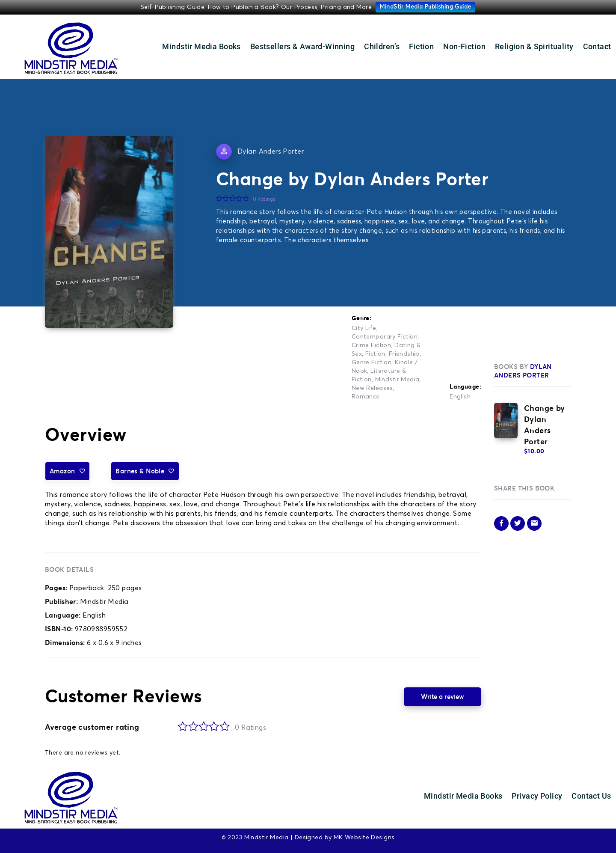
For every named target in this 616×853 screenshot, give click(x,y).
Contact (597, 46)
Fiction (421, 46)
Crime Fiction (371, 345)
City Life (364, 328)
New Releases (372, 388)
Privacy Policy (537, 796)
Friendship (404, 354)
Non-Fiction (464, 46)
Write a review (443, 697)
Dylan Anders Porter (271, 152)
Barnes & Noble (145, 471)
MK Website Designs (364, 838)
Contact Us (591, 796)
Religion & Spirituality (534, 46)
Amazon (67, 471)
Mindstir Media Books (201, 46)
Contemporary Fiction (385, 337)
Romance (366, 397)
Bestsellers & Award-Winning (302, 46)
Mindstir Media (397, 380)
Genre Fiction (372, 363)
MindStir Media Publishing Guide (425, 7)
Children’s (382, 46)
